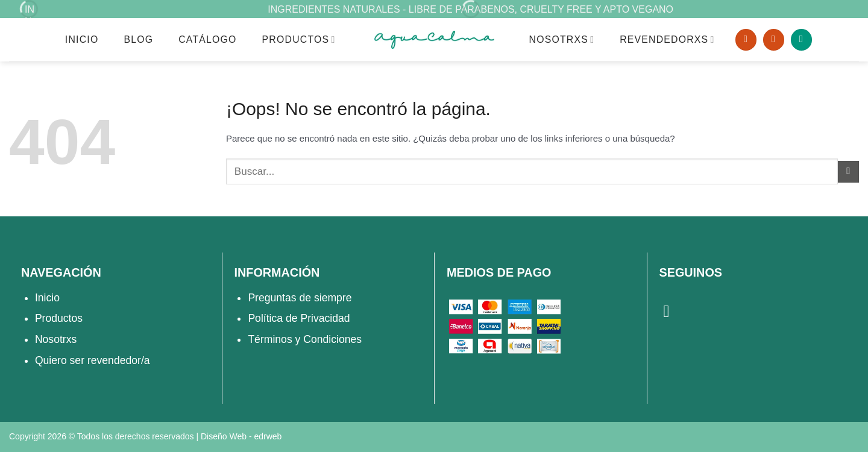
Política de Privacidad (299, 318)
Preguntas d (276, 298)
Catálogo (207, 39)
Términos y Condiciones (305, 339)
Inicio (82, 39)
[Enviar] (848, 172)
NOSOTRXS (562, 39)
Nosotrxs (56, 339)
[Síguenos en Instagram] (672, 311)
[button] (801, 40)
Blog (138, 39)
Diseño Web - (241, 436)
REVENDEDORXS (667, 39)
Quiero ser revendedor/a (93, 360)
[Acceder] (774, 40)
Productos (299, 39)
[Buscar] (746, 40)
